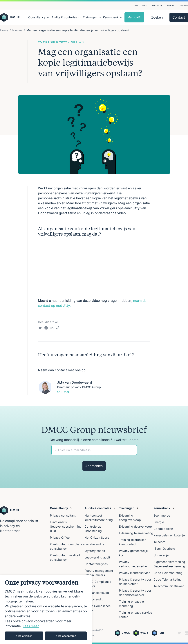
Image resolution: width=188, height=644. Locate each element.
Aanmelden (94, 466)
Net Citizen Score (97, 538)
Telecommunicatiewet (169, 586)
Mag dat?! (134, 17)
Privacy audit (94, 599)
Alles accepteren (66, 636)
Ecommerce (162, 515)
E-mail (63, 392)
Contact (179, 17)
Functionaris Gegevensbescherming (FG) (66, 526)
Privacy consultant (63, 515)
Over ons (183, 5)
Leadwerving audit (97, 557)
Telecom (159, 542)
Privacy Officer (60, 538)
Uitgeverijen (162, 555)
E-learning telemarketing (136, 533)
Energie (159, 522)
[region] (46, 610)
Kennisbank (111, 17)
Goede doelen (163, 529)
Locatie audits (94, 544)
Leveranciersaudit (97, 593)
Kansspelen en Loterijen (170, 535)
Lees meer (31, 626)
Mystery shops (95, 551)
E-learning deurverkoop (135, 526)
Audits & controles (64, 17)
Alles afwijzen (24, 636)
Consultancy (37, 17)
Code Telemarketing (168, 579)
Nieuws (171, 5)
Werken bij (157, 5)
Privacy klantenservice (135, 573)
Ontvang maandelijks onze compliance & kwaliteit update (94, 440)
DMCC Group (140, 5)
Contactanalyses (96, 564)
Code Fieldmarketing (168, 573)
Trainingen (90, 17)
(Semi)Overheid (164, 549)
